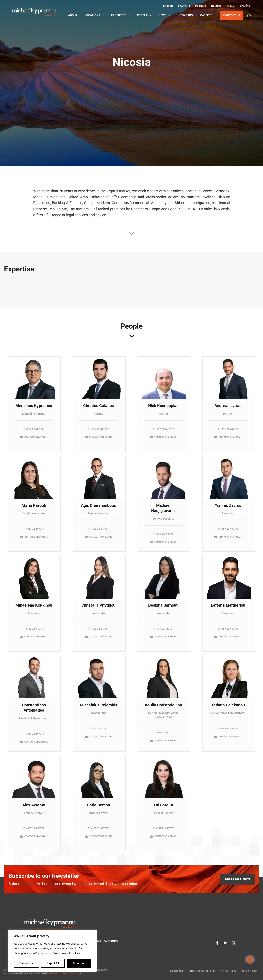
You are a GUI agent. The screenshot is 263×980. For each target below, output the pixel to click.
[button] (249, 16)
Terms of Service (69, 973)
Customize (26, 963)
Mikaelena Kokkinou (34, 608)
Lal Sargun (163, 808)
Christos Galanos (99, 409)
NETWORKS (185, 15)
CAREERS (206, 15)
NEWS (164, 15)
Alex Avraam (34, 808)
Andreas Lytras (228, 409)
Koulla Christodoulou (163, 708)
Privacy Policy (53, 973)
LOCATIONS (94, 15)
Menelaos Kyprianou (34, 409)
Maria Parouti (34, 509)
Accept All (79, 963)
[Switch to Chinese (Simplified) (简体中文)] (244, 6)
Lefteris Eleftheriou (228, 608)
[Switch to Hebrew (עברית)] (230, 6)
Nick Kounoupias (163, 409)
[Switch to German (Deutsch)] (216, 6)
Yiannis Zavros (228, 509)
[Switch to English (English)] (167, 6)
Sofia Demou (99, 808)
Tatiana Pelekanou (228, 708)
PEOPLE (144, 15)
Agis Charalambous (98, 509)
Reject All (53, 963)
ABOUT (73, 15)
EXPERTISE (121, 15)
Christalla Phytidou (98, 608)
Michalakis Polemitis (99, 708)
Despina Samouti (163, 608)
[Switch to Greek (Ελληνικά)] (183, 6)
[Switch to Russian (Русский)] (200, 6)
